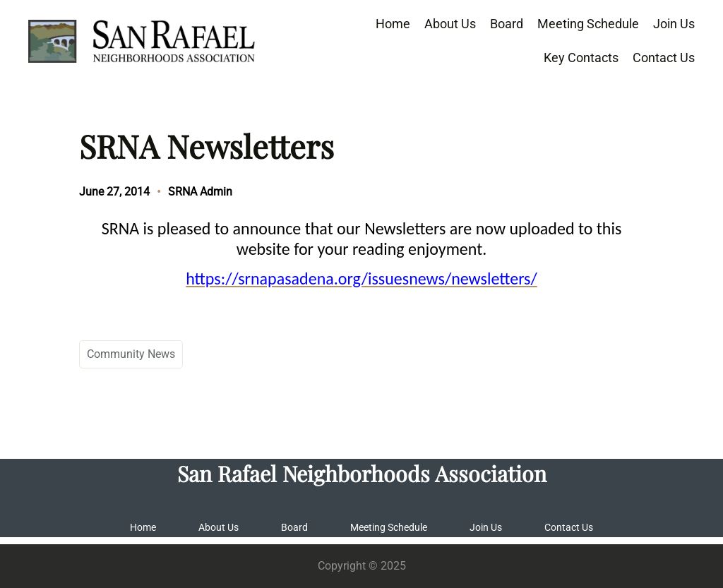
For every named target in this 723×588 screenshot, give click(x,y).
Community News (131, 354)
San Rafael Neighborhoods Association (362, 473)
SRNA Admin (200, 192)
